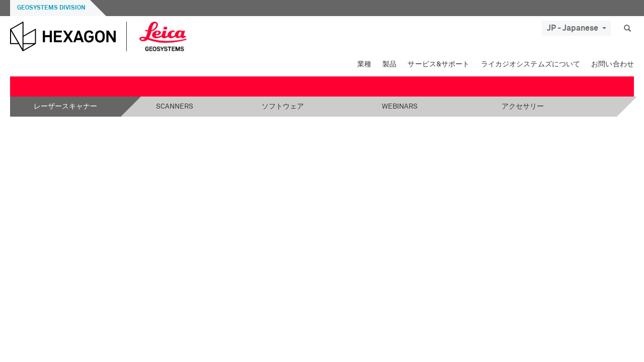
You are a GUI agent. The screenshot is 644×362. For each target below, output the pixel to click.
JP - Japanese (577, 28)
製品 (389, 64)
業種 (364, 64)
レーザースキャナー (65, 107)
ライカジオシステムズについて (531, 64)
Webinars (400, 107)
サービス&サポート (438, 64)
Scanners (175, 107)
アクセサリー (523, 107)
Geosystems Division (51, 8)
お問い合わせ (613, 64)
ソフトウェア (283, 107)
